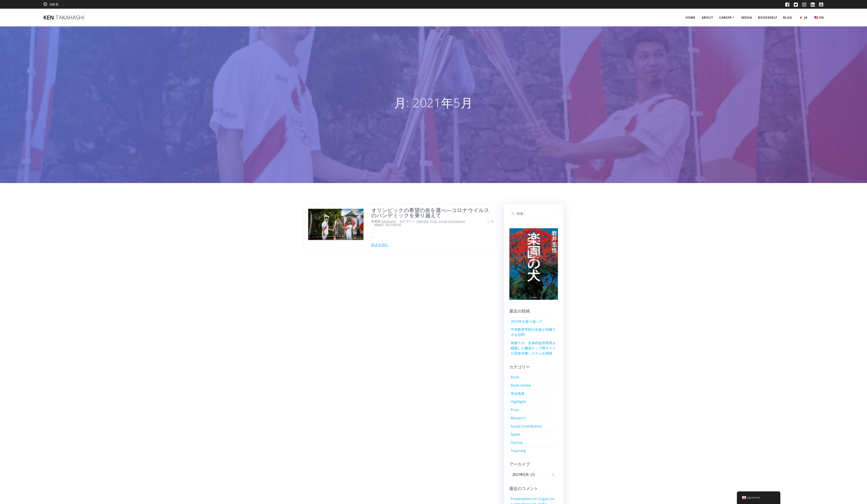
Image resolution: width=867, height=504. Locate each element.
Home (691, 17)
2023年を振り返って (527, 321)
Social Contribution (452, 221)
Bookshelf (768, 17)
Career (725, 17)
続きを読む (380, 245)
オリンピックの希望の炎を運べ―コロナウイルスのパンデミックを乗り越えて (430, 213)
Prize (433, 221)
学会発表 (518, 394)
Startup (517, 442)
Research (518, 418)
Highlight (422, 221)
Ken (64, 18)
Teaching (518, 451)
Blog (788, 17)
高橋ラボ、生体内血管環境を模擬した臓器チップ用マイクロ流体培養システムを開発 (533, 348)
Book (515, 377)
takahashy (389, 221)
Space (515, 434)
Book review (521, 385)
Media (747, 17)
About (707, 17)
